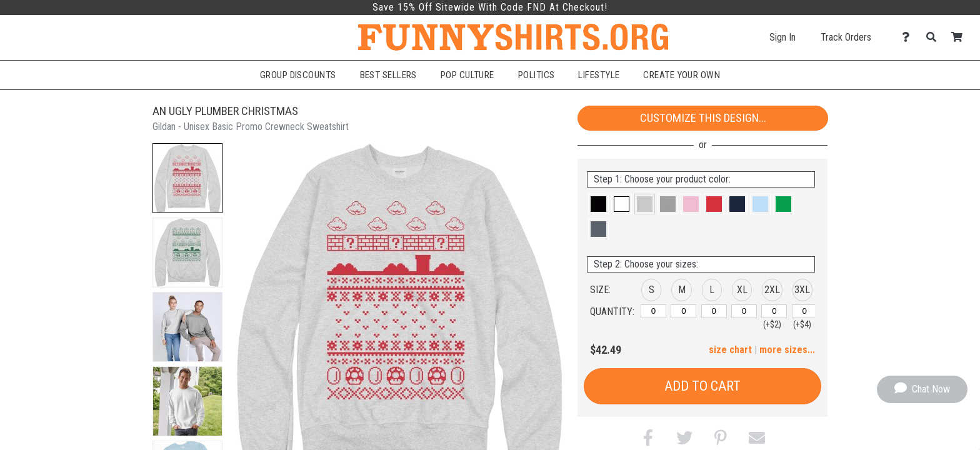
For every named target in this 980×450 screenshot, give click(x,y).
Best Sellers (388, 75)
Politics (537, 75)
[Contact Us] (909, 37)
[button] (187, 178)
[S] (653, 311)
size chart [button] (730, 350)
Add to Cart (702, 386)
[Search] (935, 37)
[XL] (744, 311)
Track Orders (846, 37)
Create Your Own (682, 75)
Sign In (782, 37)
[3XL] (805, 311)
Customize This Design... (703, 118)
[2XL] (774, 311)
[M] (683, 311)
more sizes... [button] (787, 350)
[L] (714, 311)
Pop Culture (467, 75)
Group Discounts (298, 75)
